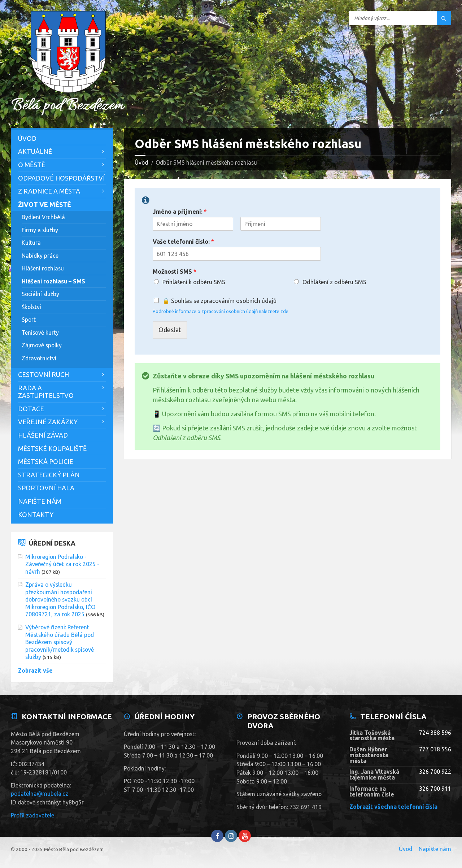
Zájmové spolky (42, 345)
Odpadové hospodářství (61, 178)
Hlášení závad (43, 435)
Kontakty (36, 515)
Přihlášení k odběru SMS (194, 282)
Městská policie (46, 461)
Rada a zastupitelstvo (46, 392)
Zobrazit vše (35, 670)
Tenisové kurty (40, 333)
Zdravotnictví (39, 358)
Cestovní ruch (43, 374)
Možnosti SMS (175, 272)
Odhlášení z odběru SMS (334, 282)
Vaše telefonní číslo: (183, 242)
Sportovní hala (46, 488)
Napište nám (40, 501)
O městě (32, 165)
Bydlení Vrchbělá (43, 217)
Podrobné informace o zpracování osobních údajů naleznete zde (221, 311)
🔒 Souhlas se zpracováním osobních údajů (219, 301)
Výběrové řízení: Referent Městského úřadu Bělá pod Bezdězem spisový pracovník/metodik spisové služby (60, 642)
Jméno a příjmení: (180, 212)
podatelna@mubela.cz (40, 794)
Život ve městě (45, 204)
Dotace (31, 409)
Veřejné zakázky (48, 422)
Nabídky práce (40, 256)
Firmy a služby (40, 230)
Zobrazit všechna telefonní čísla (393, 807)
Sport (29, 320)
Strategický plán (49, 475)
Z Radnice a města (49, 191)
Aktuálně (35, 151)
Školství (31, 307)
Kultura (31, 243)
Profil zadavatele (32, 815)
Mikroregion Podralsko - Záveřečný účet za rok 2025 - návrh (62, 564)
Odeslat (170, 330)
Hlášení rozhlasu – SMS (53, 281)
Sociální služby (40, 294)
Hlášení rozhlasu (43, 268)
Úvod (141, 162)
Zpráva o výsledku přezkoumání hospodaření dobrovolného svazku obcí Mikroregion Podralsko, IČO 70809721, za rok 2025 (60, 599)
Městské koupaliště (52, 448)
